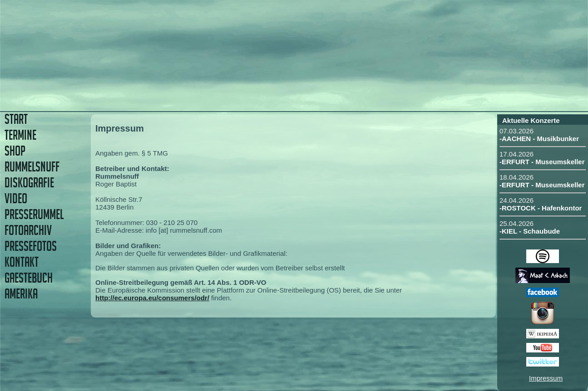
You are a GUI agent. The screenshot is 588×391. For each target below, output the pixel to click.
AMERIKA (21, 294)
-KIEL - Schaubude (530, 231)
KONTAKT (22, 262)
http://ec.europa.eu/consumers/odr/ (152, 298)
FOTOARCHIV (28, 230)
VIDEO (16, 198)
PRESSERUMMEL (34, 214)
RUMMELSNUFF (32, 167)
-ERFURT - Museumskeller (542, 162)
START (16, 119)
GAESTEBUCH (29, 278)
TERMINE (20, 135)
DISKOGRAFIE (29, 183)
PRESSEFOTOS (31, 246)
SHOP (15, 151)
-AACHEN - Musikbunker (539, 139)
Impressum (546, 378)
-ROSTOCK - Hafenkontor (541, 208)
